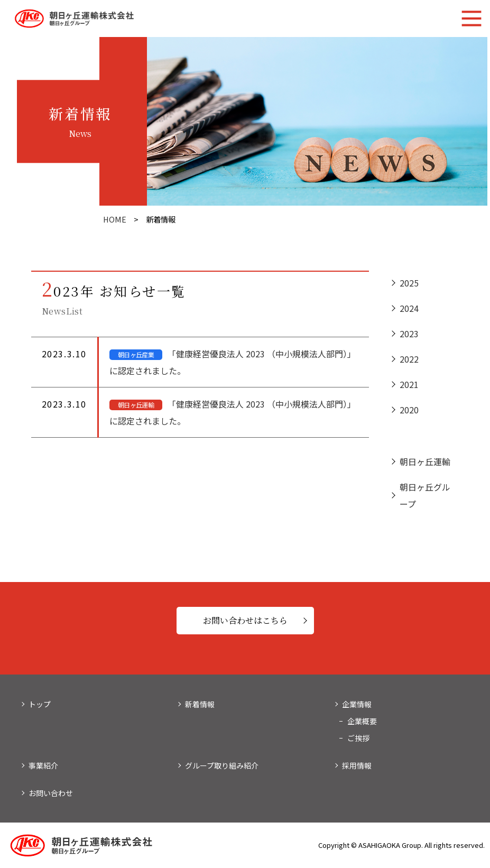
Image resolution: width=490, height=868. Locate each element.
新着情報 (200, 704)
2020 (409, 411)
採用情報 (357, 765)
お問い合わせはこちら (245, 620)
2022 (409, 361)
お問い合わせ (51, 793)
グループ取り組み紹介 (222, 765)
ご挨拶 (358, 738)
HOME (115, 219)
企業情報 (357, 704)
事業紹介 (43, 765)
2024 (409, 310)
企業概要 (362, 721)
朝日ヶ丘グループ (425, 497)
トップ (40, 704)
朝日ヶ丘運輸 (425, 463)
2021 (409, 386)
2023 (409, 335)
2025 (409, 284)
